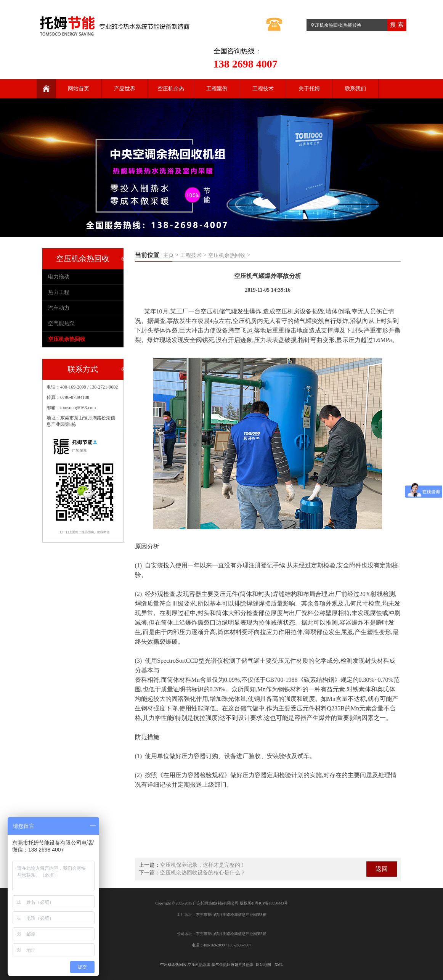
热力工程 (59, 292)
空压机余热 (171, 89)
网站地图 (263, 965)
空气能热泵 (61, 324)
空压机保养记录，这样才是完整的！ (203, 865)
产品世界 (125, 89)
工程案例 (217, 89)
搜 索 (397, 25)
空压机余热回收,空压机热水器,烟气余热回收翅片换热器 (207, 965)
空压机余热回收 (227, 255)
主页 (169, 255)
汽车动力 (59, 308)
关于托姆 (309, 89)
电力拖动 (59, 277)
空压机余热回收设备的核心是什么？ (203, 873)
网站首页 (79, 89)
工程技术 (263, 89)
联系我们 (355, 89)
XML (279, 965)
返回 (382, 869)
